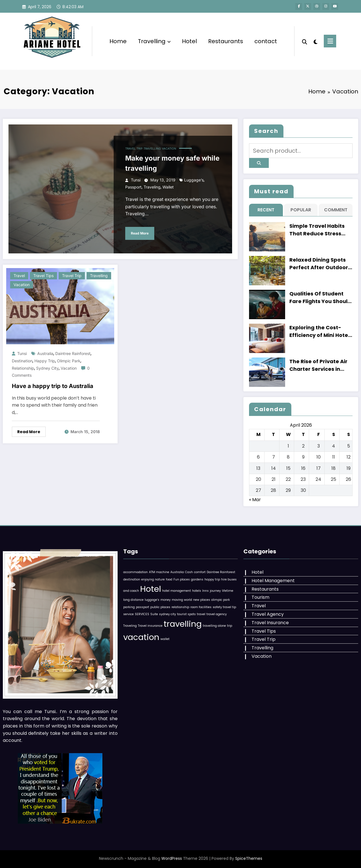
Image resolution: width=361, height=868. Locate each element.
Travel (19, 276)
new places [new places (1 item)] (202, 600)
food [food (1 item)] (169, 579)
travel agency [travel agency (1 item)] (217, 614)
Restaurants (226, 41)
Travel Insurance (270, 623)
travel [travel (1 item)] (201, 614)
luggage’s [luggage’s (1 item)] (152, 600)
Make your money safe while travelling (172, 163)
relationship (23, 368)
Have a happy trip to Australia (53, 386)
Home (118, 41)
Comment (336, 210)
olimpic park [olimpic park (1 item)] (221, 600)
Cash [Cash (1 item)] (189, 572)
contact (266, 41)
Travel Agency (268, 614)
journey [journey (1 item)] (215, 591)
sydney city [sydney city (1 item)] (168, 614)
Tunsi (136, 180)
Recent (266, 210)
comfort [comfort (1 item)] (200, 572)
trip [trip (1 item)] (230, 626)
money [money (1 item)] (166, 600)
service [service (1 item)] (128, 614)
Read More (140, 233)
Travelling (154, 41)
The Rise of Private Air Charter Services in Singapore (318, 365)
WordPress (172, 858)
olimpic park (69, 361)
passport (133, 187)
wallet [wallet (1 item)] (165, 639)
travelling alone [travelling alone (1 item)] (214, 626)
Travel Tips (43, 276)
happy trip (45, 361)
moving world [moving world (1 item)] (182, 600)
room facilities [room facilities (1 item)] (201, 607)
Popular (301, 210)
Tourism (260, 597)
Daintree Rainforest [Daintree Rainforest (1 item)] (221, 572)
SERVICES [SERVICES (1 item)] (142, 614)
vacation (69, 368)
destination (22, 361)
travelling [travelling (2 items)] (183, 624)
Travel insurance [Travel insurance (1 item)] (150, 626)
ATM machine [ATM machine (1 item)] (159, 572)
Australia (45, 353)
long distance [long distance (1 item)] (133, 600)
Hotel (189, 41)
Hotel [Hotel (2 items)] (151, 589)
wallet (168, 187)
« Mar (255, 500)
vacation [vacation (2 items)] (141, 637)
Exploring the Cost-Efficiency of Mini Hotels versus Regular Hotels (321, 331)
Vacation (169, 148)
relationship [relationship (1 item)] (180, 607)
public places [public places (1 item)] (160, 607)
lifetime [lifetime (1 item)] (228, 591)
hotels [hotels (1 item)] (197, 591)
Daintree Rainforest (73, 353)
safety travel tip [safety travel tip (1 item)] (224, 607)
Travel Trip (134, 148)
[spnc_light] (316, 41)
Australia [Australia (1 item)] (177, 572)
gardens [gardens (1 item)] (197, 579)
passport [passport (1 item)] (143, 607)
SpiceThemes (249, 858)
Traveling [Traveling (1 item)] (130, 626)
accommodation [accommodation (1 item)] (136, 572)
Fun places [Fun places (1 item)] (182, 579)
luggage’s (194, 180)
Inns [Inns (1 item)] (205, 591)
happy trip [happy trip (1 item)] (212, 579)
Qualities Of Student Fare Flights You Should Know (320, 298)
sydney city (47, 368)
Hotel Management (273, 581)
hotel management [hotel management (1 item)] (177, 591)
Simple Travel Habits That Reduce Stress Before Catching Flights (321, 230)
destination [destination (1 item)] (132, 579)
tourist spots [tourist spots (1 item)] (186, 614)
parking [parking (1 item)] (129, 607)
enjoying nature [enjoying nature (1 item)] (153, 579)
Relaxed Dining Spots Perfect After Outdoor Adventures (319, 264)
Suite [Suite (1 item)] (154, 614)
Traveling (152, 187)
